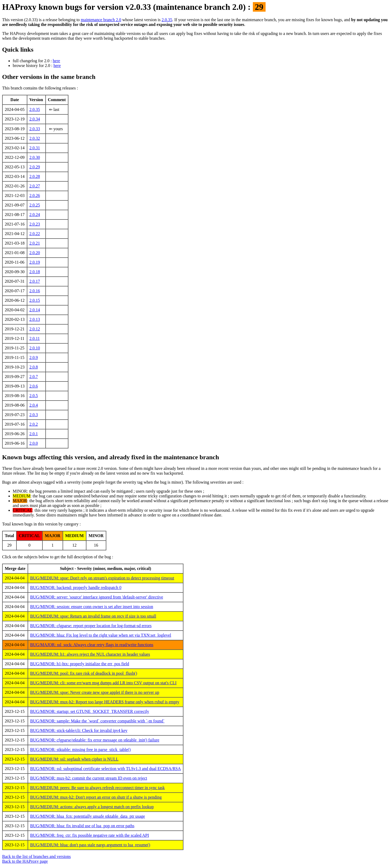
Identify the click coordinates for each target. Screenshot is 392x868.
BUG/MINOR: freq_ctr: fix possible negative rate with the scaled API (90, 835)
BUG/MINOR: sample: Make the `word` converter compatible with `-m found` (97, 721)
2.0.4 (34, 405)
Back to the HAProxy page (25, 861)
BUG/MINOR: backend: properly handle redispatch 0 (76, 588)
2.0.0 (34, 443)
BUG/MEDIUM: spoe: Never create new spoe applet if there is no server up (95, 692)
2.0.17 (35, 281)
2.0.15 (35, 300)
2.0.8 (34, 367)
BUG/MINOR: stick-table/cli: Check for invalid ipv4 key (79, 730)
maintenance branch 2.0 (101, 20)
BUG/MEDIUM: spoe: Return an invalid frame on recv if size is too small (93, 616)
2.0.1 (34, 434)
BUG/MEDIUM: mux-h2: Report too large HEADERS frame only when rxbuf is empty (105, 702)
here (56, 61)
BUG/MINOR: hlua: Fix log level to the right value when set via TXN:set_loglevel (101, 635)
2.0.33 (35, 129)
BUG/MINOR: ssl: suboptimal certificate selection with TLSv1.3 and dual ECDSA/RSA (106, 769)
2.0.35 (167, 20)
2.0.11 (35, 338)
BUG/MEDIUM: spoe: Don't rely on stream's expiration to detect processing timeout (102, 578)
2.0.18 (35, 272)
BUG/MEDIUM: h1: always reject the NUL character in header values (90, 654)
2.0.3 (34, 415)
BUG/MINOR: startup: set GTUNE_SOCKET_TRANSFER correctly (90, 711)
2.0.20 (35, 253)
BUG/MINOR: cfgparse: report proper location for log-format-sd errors (91, 626)
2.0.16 (35, 291)
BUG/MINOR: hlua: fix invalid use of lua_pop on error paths (82, 826)
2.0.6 (34, 386)
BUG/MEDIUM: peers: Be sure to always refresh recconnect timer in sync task (98, 788)
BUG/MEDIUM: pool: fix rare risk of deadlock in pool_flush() (84, 673)
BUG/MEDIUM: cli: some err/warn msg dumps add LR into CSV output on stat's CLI (103, 683)
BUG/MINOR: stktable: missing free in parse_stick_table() (80, 750)
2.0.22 (35, 234)
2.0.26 (35, 195)
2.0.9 (34, 357)
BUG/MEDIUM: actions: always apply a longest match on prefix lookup (92, 807)
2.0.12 (35, 329)
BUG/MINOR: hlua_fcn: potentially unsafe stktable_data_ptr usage (88, 816)
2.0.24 (35, 215)
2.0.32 (35, 138)
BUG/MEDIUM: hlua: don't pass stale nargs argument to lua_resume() (90, 845)
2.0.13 (35, 319)
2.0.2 (34, 424)
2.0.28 (35, 176)
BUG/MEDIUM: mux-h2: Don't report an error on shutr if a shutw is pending (96, 797)
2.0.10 (35, 348)
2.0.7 (34, 377)
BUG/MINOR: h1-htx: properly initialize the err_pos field (80, 664)
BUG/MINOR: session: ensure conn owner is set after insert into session (92, 607)
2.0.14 (35, 310)
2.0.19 (35, 262)
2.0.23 (35, 224)
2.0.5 (34, 396)
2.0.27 (35, 186)
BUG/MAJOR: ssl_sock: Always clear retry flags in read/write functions (92, 645)
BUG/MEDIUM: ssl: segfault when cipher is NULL (74, 759)
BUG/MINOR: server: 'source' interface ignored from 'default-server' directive (97, 597)
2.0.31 (35, 148)
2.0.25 (35, 205)
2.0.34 (35, 119)
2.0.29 (35, 167)
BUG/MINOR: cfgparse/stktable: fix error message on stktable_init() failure (95, 740)
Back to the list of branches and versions (36, 856)
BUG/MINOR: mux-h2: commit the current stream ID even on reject (89, 778)
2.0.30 (35, 157)
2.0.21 (35, 243)
